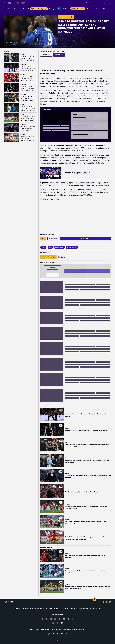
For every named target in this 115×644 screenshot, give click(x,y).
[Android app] (103, 602)
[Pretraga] (86, 3)
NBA (62, 609)
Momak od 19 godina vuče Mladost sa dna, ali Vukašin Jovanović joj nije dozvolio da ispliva (28, 108)
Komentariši (59, 55)
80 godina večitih (76, 609)
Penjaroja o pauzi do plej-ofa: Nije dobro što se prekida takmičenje (28, 88)
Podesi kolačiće (79, 629)
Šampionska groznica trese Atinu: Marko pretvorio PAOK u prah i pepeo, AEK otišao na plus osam (88, 587)
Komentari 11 (46, 55)
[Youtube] (62, 634)
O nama (32, 629)
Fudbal (23, 54)
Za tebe (18, 609)
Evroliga (56, 609)
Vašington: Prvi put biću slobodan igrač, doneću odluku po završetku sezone (28, 68)
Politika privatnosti (56, 629)
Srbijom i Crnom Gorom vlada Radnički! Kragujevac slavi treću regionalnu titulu (28, 139)
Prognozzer (95, 3)
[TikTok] (66, 634)
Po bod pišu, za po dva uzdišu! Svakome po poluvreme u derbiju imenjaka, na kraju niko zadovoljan (85, 538)
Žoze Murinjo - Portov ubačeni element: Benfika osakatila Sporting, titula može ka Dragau (86, 523)
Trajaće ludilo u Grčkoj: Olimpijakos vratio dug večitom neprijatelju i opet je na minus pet (28, 118)
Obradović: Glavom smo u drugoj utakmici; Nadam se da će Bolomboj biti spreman (28, 129)
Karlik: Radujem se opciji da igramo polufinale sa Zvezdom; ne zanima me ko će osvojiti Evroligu (28, 98)
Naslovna (25, 609)
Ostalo (23, 74)
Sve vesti (33, 609)
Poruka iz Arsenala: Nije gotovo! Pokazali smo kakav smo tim (84, 492)
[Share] (43, 239)
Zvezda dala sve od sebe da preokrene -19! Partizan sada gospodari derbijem (86, 556)
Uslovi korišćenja (41, 629)
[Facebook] (57, 634)
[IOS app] (107, 602)
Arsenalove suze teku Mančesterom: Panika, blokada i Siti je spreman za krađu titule (88, 572)
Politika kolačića (68, 629)
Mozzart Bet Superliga (45, 609)
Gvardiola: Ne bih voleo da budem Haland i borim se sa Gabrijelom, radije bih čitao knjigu (28, 58)
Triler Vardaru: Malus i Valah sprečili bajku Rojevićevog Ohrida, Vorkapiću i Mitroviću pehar (27, 78)
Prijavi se (107, 3)
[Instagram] (49, 634)
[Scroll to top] (95, 599)
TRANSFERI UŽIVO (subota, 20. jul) (76, 173)
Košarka (23, 64)
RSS (48, 629)
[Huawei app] (110, 602)
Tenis (92, 609)
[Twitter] (53, 634)
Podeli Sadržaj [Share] (66, 17)
